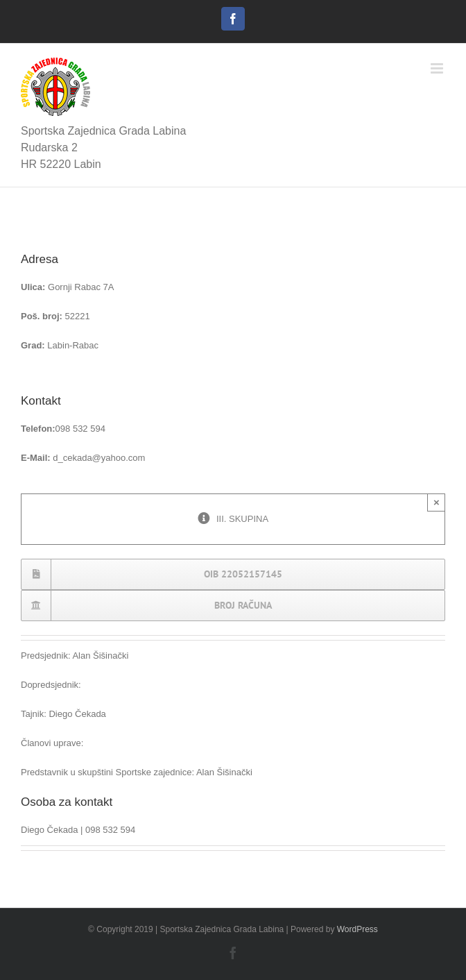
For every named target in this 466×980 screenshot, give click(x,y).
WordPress (357, 929)
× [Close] (437, 502)
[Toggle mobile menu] (438, 68)
